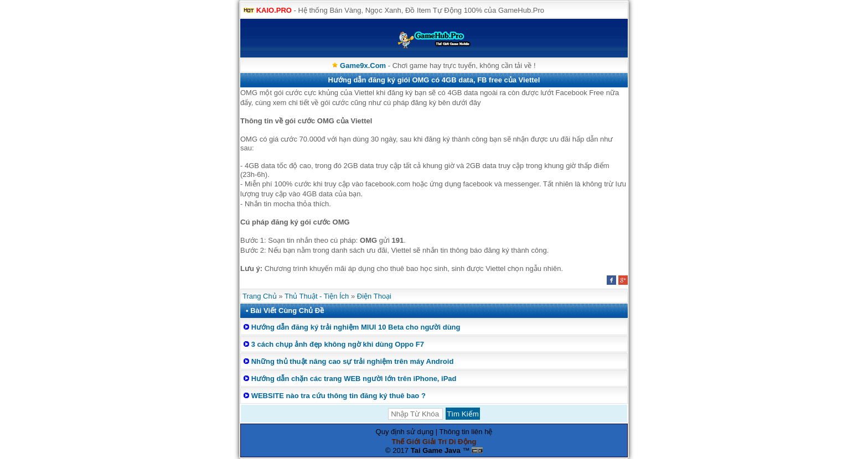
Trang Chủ (260, 296)
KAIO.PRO (274, 10)
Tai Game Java (436, 450)
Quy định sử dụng (405, 432)
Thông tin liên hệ (466, 432)
